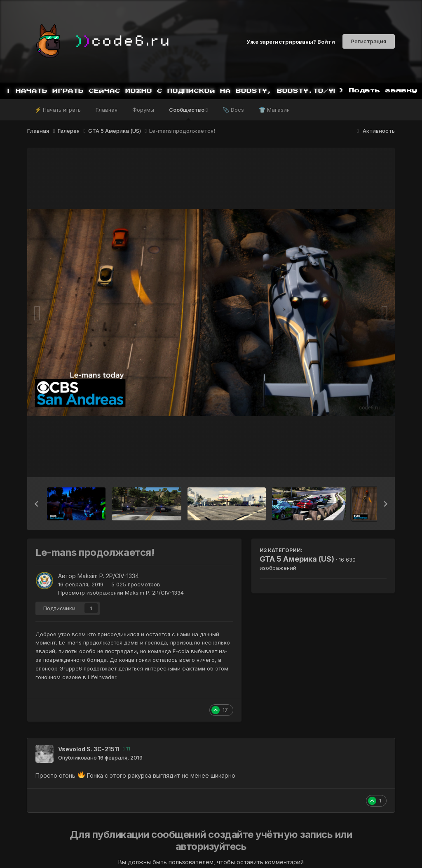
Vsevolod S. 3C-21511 (89, 749)
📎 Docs (233, 110)
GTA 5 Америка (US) (297, 559)
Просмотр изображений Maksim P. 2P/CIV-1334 (121, 593)
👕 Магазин (274, 110)
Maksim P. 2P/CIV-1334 (108, 576)
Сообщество (188, 113)
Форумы (143, 110)
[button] (36, 504)
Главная (107, 110)
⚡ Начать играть (58, 110)
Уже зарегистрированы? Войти (291, 41)
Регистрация (369, 41)
